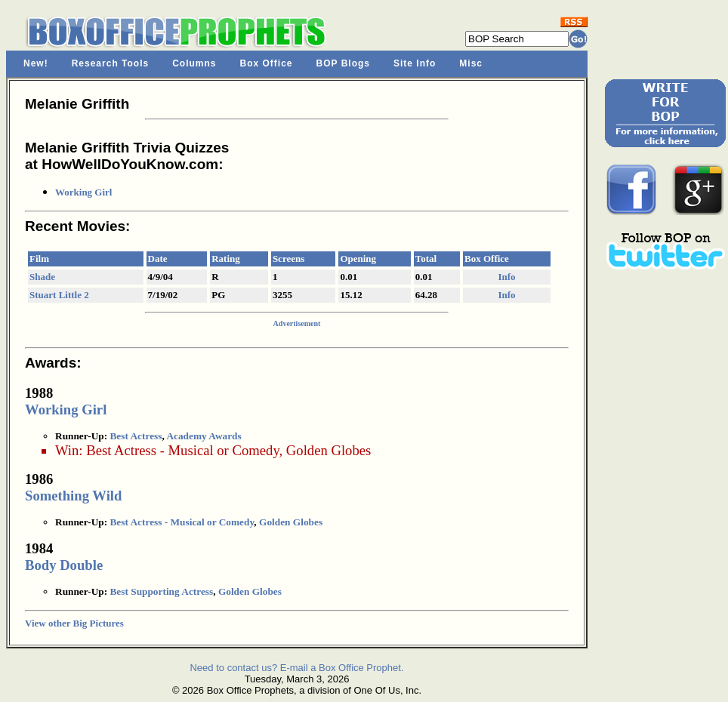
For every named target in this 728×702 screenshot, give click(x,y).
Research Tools (110, 63)
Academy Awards (204, 436)
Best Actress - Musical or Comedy (182, 450)
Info (506, 277)
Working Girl (83, 192)
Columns (194, 63)
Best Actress (136, 436)
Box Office (267, 63)
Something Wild (73, 496)
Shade (42, 277)
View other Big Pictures (74, 623)
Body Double (64, 565)
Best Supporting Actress (161, 591)
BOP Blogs (343, 63)
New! (36, 63)
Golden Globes (329, 450)
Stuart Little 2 (59, 295)
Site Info (415, 63)
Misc (471, 63)
